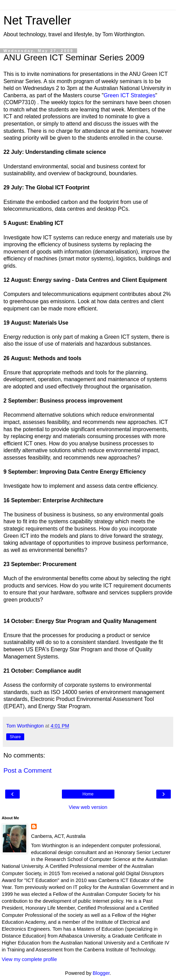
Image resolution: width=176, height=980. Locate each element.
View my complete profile (29, 959)
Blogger (101, 973)
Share (15, 737)
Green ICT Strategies (129, 95)
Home (88, 794)
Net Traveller (37, 20)
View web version (88, 807)
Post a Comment (27, 770)
